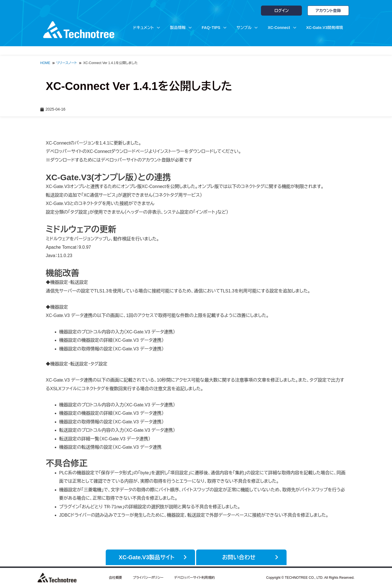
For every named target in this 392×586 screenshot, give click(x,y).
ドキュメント (147, 28)
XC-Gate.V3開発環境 (325, 28)
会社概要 (115, 576)
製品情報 (181, 28)
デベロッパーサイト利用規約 (194, 576)
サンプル (247, 28)
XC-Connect (282, 28)
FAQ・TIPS (214, 28)
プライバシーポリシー (148, 576)
